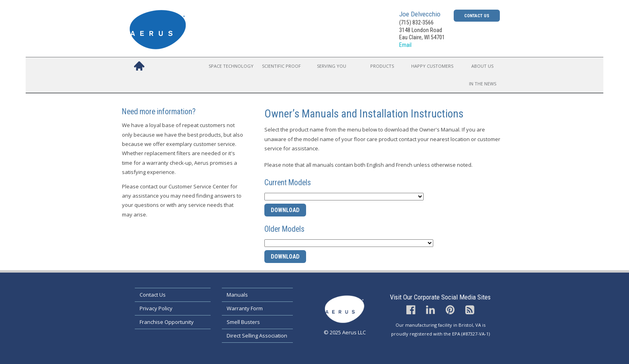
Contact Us (477, 16)
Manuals (237, 295)
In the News (483, 84)
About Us (482, 66)
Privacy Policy (156, 308)
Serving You (332, 66)
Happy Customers (432, 66)
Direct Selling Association (257, 336)
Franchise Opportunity (167, 322)
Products (382, 66)
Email (405, 45)
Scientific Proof (281, 66)
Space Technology (231, 66)
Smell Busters (243, 322)
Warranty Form (245, 308)
